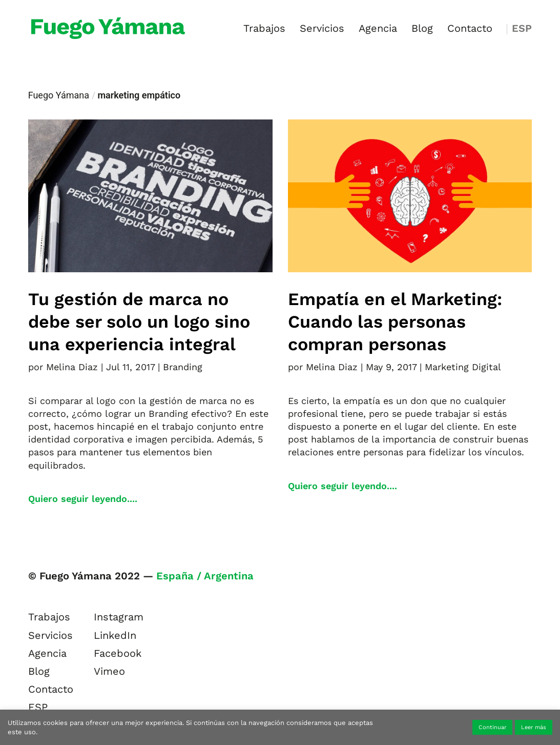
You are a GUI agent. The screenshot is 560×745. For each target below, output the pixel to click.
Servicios (322, 29)
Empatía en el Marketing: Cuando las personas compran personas (395, 321)
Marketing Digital (463, 367)
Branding (183, 367)
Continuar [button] (492, 727)
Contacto (470, 29)
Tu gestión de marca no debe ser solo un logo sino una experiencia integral (139, 321)
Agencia (378, 29)
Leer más (534, 727)
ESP (522, 29)
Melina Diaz (72, 367)
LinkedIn (115, 635)
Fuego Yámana (59, 95)
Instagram (119, 617)
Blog (422, 29)
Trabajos (264, 29)
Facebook (118, 653)
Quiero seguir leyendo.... (83, 499)
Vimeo (109, 671)
